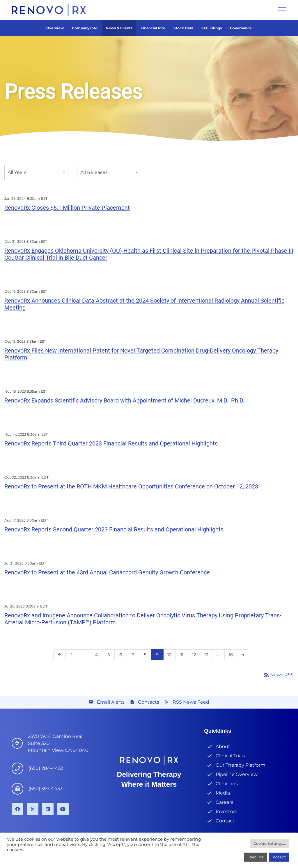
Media (223, 793)
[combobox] (36, 172)
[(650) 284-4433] (20, 768)
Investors (226, 812)
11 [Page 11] (183, 656)
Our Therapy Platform (241, 765)
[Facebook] (17, 809)
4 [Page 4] (98, 656)
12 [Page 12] (196, 656)
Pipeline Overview (237, 774)
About (223, 746)
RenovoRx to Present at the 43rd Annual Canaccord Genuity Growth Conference (107, 572)
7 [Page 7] (135, 656)
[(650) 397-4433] (20, 789)
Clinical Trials (230, 756)
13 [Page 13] (208, 656)
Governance (241, 28)
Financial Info (153, 28)
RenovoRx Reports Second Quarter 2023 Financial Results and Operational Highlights (114, 529)
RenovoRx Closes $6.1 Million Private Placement (67, 208)
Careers (225, 802)
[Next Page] (243, 655)
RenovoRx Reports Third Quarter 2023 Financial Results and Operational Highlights (111, 443)
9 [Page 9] (159, 656)
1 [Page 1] (73, 656)
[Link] (49, 10)
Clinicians (227, 784)
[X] (33, 809)
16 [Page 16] (232, 656)
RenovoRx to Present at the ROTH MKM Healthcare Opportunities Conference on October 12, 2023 (131, 486)
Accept (279, 857)
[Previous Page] (60, 655)
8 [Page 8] (147, 656)
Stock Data (183, 28)
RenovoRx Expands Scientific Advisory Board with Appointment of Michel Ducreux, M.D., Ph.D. (124, 400)
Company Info (85, 28)
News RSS (278, 675)
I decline (256, 857)
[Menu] (282, 10)
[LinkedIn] (48, 809)
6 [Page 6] (122, 656)
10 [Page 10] (171, 656)
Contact (225, 821)
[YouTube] (63, 809)
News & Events (119, 28)
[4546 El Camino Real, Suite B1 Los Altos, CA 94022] (20, 743)
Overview (55, 28)
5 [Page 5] (110, 656)
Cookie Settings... (270, 843)
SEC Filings (212, 28)
